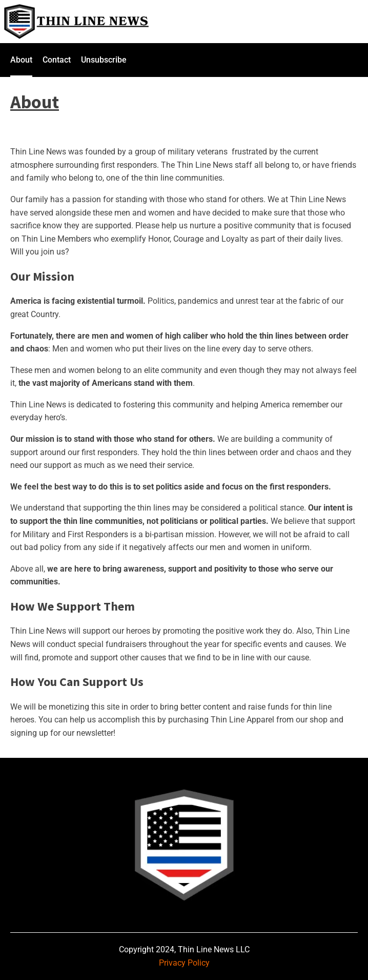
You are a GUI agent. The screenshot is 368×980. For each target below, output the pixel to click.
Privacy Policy (184, 963)
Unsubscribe (104, 60)
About (21, 60)
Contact (57, 60)
